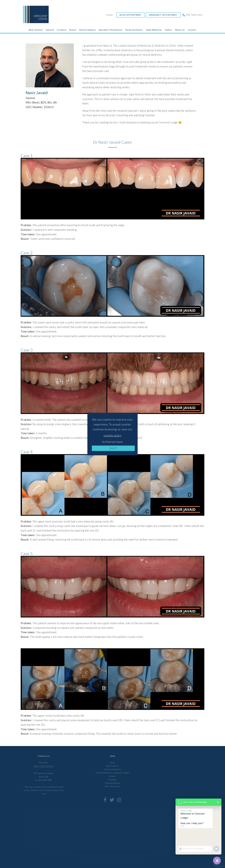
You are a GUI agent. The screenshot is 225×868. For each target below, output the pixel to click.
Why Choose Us (112, 786)
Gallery (169, 30)
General (50, 30)
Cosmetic (62, 30)
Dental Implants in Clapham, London (113, 773)
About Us (180, 30)
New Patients (36, 30)
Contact (192, 30)
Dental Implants (88, 30)
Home (110, 15)
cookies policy (113, 436)
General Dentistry (113, 769)
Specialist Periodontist (111, 30)
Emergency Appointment (163, 15)
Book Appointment (131, 15)
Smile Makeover (154, 30)
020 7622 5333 (193, 15)
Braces (73, 30)
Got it (113, 448)
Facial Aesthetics (134, 30)
